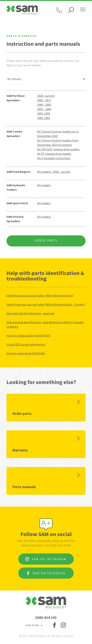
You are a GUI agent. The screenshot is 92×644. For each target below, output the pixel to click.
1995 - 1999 (44, 109)
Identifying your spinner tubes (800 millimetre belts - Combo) (46, 304)
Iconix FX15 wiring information (26, 344)
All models (44, 185)
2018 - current (46, 96)
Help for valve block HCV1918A (26, 353)
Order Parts (46, 240)
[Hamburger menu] (83, 10)
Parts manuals (24, 487)
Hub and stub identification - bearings (30, 313)
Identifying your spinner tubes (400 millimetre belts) (40, 296)
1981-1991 (44, 118)
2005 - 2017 (44, 100)
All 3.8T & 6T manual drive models (58, 149)
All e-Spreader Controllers (54, 158)
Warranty (20, 450)
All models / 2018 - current (54, 172)
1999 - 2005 (44, 105)
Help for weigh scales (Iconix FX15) (28, 336)
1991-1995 (44, 114)
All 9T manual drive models (54, 154)
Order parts (22, 413)
